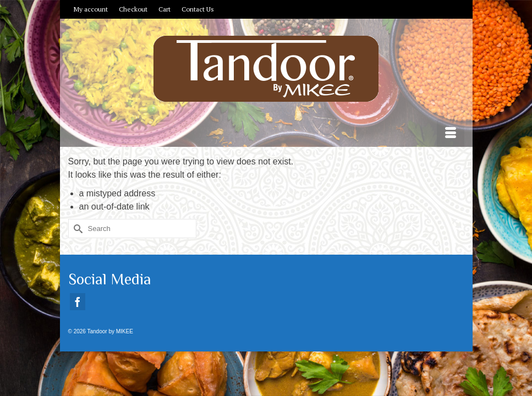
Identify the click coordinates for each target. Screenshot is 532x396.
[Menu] (451, 133)
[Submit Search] (76, 229)
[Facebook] (78, 302)
